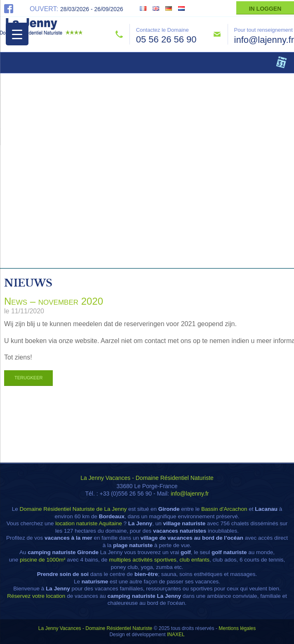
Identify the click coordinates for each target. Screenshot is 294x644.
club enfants (194, 560)
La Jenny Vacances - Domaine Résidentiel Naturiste (147, 478)
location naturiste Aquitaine (88, 523)
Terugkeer (28, 378)
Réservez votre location (36, 596)
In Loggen (265, 9)
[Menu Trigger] (17, 34)
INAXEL (176, 635)
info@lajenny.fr (264, 40)
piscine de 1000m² (42, 560)
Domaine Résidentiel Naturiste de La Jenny (73, 509)
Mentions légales (237, 628)
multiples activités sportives (143, 560)
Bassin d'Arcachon (224, 509)
